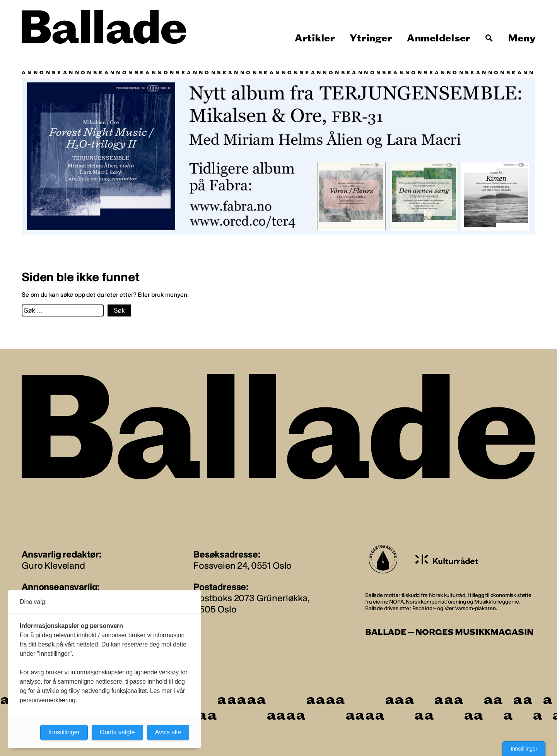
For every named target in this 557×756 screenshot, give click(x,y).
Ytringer (371, 38)
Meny (522, 38)
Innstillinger (524, 749)
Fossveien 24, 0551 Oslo (243, 565)
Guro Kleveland (53, 565)
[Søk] (489, 38)
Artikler (315, 38)
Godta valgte (117, 732)
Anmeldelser (439, 38)
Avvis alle (168, 732)
